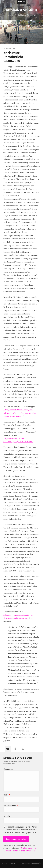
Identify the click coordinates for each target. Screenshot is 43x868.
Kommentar (8, 769)
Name (7, 795)
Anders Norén (36, 863)
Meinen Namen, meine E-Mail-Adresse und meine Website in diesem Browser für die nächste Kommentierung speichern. (21, 830)
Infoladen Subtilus (21, 10)
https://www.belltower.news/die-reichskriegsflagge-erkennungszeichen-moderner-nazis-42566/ (20, 413)
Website (7, 816)
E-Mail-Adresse (11, 806)
